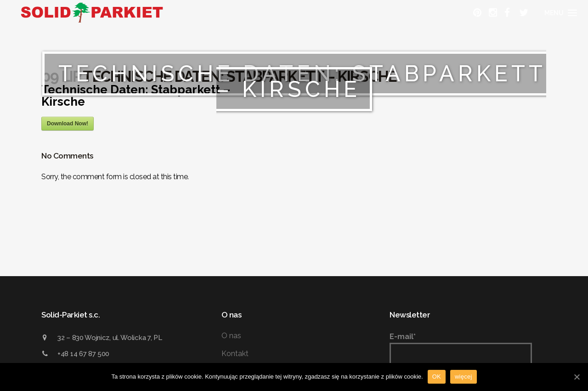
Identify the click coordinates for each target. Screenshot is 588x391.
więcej (464, 377)
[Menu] (560, 13)
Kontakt (235, 354)
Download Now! (68, 124)
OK (437, 377)
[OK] (577, 377)
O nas (231, 336)
